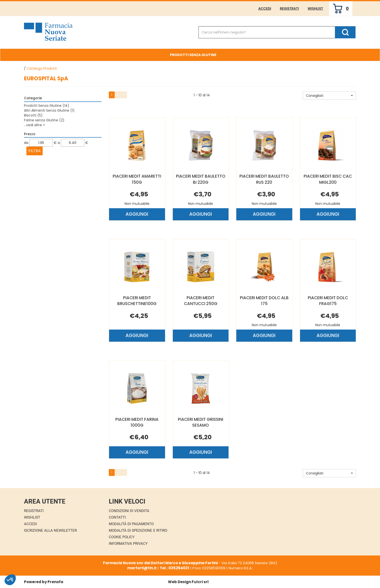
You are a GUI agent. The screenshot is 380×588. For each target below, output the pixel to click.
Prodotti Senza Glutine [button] (193, 55)
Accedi (265, 8)
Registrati (289, 8)
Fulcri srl (200, 582)
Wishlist (315, 8)
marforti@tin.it (142, 568)
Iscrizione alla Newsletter (50, 530)
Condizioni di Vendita (129, 511)
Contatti (117, 517)
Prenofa (55, 582)
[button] (329, 96)
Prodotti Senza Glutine (47, 106)
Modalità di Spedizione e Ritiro (138, 530)
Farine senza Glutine (44, 120)
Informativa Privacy (128, 544)
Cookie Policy (122, 537)
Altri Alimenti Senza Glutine (49, 110)
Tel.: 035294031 (174, 568)
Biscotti (33, 115)
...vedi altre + (35, 125)
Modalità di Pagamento (131, 524)
